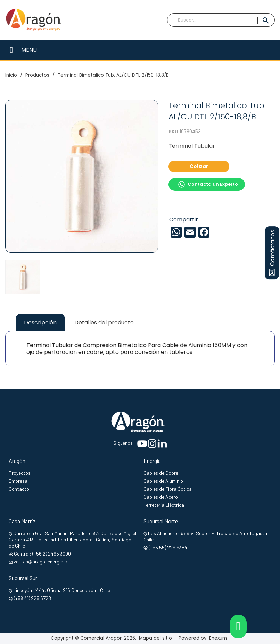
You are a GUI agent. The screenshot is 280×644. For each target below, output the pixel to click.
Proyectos (20, 473)
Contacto (19, 489)
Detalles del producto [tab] (104, 323)
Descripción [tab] (40, 323)
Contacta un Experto (208, 184)
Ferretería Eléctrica (164, 505)
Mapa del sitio (155, 638)
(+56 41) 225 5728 (32, 598)
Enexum (219, 638)
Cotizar (199, 166)
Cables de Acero (161, 497)
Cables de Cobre (161, 473)
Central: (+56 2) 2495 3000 (42, 554)
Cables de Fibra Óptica (168, 489)
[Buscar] (221, 20)
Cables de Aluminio (163, 481)
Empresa (18, 481)
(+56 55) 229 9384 (168, 547)
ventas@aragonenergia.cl (41, 562)
